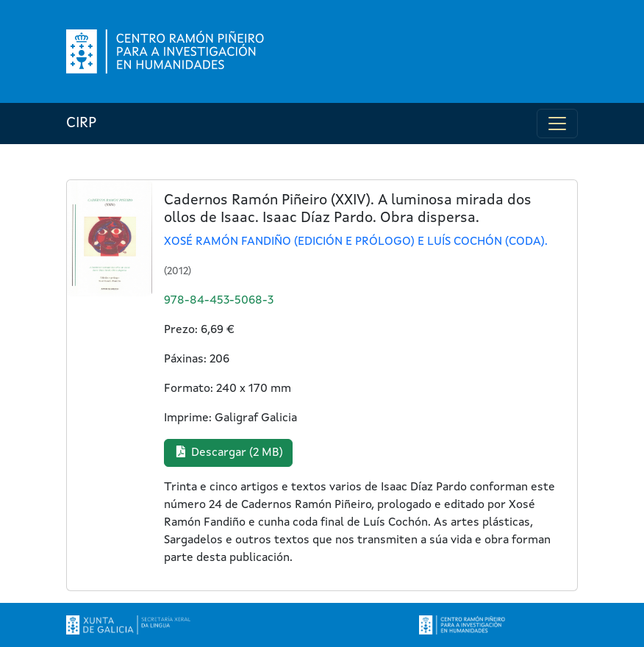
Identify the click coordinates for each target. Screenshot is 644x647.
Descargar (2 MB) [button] (228, 452)
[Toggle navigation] (557, 124)
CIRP (81, 124)
